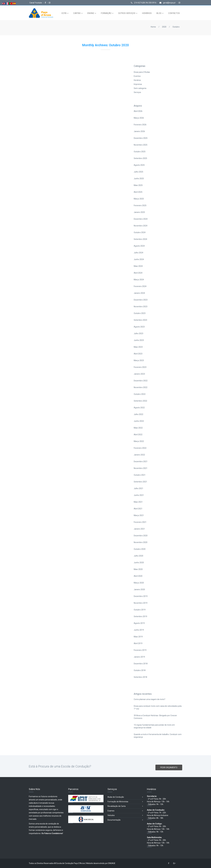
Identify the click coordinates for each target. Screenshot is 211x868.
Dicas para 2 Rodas (142, 72)
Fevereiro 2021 (140, 522)
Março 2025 (139, 199)
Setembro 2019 (140, 616)
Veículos (125, 815)
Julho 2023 (138, 333)
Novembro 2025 (141, 145)
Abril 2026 (138, 111)
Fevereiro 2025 (140, 205)
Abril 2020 (138, 576)
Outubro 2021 (140, 475)
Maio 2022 (138, 428)
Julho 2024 (138, 253)
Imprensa (138, 84)
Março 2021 (139, 515)
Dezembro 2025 (141, 138)
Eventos (137, 76)
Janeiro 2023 (139, 374)
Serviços (137, 92)
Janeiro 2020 (139, 589)
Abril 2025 (138, 192)
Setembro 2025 (140, 158)
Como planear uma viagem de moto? (150, 699)
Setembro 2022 (140, 401)
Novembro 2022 (141, 387)
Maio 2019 (138, 637)
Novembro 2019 (141, 603)
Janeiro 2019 (139, 657)
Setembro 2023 (140, 320)
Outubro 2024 (140, 232)
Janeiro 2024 (139, 293)
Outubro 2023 (140, 313)
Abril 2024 (138, 273)
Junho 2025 (139, 179)
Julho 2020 (138, 556)
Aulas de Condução (125, 797)
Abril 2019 (138, 643)
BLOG (159, 13)
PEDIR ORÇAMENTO (169, 767)
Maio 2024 (138, 266)
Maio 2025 (138, 185)
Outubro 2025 (140, 152)
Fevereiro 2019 (140, 650)
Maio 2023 (138, 347)
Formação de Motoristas (125, 802)
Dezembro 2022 (141, 381)
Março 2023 (139, 360)
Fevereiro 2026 (140, 125)
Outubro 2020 (140, 549)
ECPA (64, 13)
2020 (164, 27)
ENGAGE (112, 863)
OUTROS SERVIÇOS (127, 13)
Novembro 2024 (141, 226)
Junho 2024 (139, 259)
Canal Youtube (36, 3)
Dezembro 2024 (141, 219)
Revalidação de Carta (125, 806)
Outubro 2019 (140, 610)
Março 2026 (139, 118)
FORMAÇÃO (106, 13)
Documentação (125, 820)
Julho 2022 (138, 414)
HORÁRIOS (147, 13)
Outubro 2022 (140, 394)
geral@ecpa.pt (167, 3)
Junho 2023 (139, 340)
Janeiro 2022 (139, 455)
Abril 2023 (138, 354)
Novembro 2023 (141, 307)
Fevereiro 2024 (140, 286)
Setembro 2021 (140, 482)
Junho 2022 (139, 421)
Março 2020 (139, 583)
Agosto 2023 (139, 327)
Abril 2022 (138, 435)
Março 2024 (139, 280)
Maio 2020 (138, 569)
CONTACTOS (174, 13)
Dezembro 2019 (141, 596)
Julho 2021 (138, 488)
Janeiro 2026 (139, 131)
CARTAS (77, 13)
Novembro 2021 (141, 468)
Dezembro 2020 (141, 536)
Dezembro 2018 (141, 664)
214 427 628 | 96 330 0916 (144, 3)
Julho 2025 (138, 172)
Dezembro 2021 (141, 461)
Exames (125, 811)
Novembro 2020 (141, 542)
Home (153, 27)
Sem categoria (140, 88)
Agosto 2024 (139, 246)
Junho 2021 (139, 495)
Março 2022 (139, 441)
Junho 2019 (139, 630)
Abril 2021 (138, 509)
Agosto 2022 (139, 408)
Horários (137, 80)
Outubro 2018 (140, 670)
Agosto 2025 (139, 165)
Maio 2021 (138, 502)
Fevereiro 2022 (140, 448)
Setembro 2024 (140, 239)
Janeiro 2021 (139, 529)
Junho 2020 (139, 563)
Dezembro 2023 (141, 300)
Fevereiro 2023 (140, 367)
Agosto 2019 (139, 623)
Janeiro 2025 (139, 212)
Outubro (176, 27)
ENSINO (91, 13)
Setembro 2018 (140, 677)
